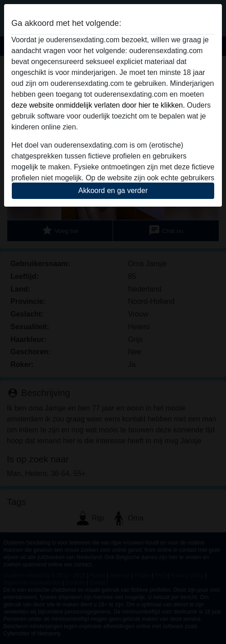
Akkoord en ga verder (113, 191)
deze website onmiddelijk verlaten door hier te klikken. (98, 105)
